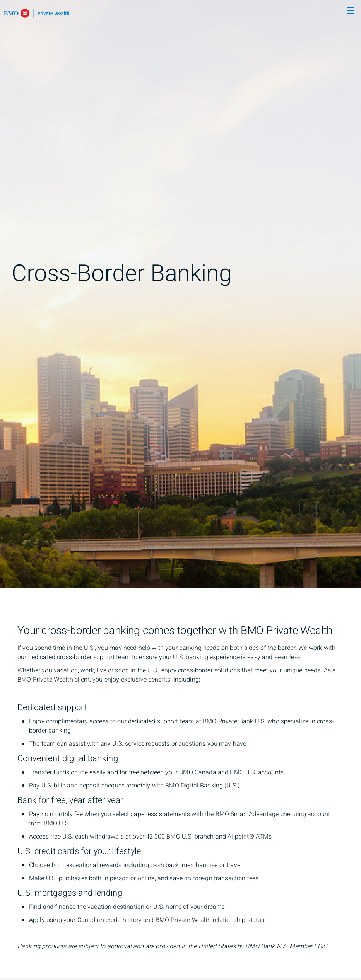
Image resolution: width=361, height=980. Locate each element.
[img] (180, 294)
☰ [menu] (350, 11)
